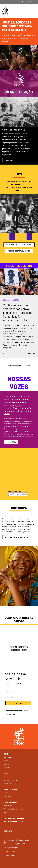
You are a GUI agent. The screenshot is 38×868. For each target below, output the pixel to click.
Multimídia (7, 796)
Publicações (8, 805)
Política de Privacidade (13, 822)
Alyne (6, 812)
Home (6, 754)
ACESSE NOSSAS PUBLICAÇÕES (19, 251)
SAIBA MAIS (9, 160)
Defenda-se (8, 783)
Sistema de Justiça (10, 780)
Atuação (7, 764)
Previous (10, 236)
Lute (6, 773)
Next (28, 236)
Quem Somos (9, 757)
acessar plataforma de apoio (17, 537)
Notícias (7, 793)
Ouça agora (11, 442)
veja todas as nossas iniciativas (19, 245)
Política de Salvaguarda (14, 818)
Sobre (6, 761)
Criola (5, 11)
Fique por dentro (11, 789)
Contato (7, 767)
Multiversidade (10, 802)
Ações (6, 777)
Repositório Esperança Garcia (14, 809)
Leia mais (32, 353)
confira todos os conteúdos (19, 366)
